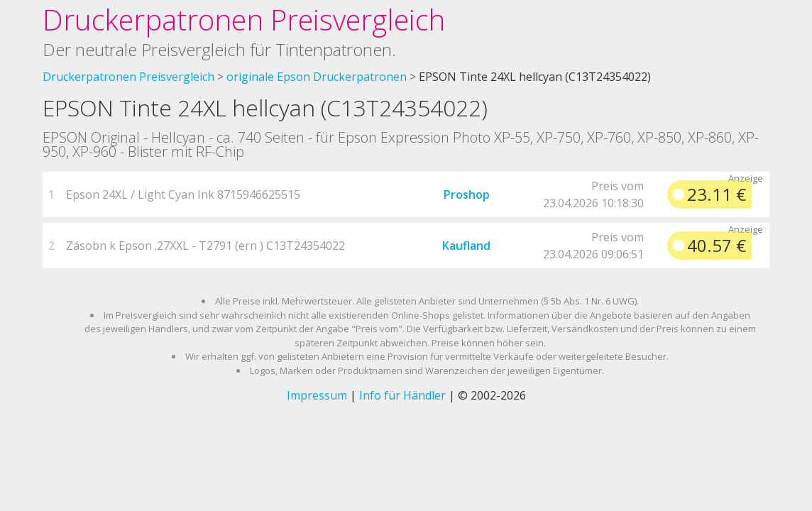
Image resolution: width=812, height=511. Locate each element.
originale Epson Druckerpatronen (317, 77)
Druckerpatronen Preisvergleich (244, 20)
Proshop (467, 194)
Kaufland (466, 246)
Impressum (317, 395)
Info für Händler (402, 395)
